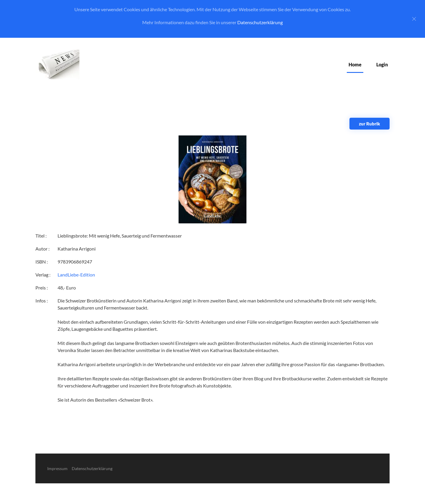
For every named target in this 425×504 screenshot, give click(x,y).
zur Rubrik (370, 124)
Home (355, 64)
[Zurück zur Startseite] (57, 64)
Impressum (57, 468)
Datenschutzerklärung (260, 22)
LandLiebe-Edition (76, 275)
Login (382, 64)
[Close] (414, 19)
